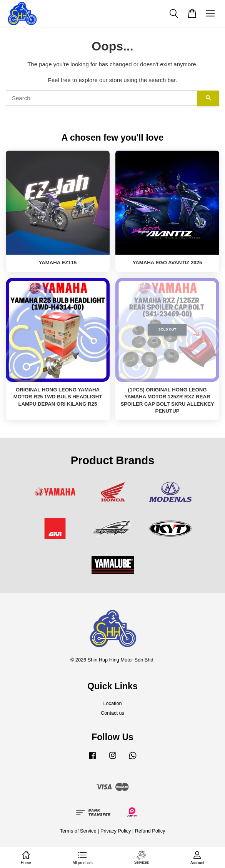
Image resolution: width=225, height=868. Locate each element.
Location (112, 703)
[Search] (102, 98)
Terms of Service (78, 831)
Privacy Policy (116, 831)
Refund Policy (150, 831)
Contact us (112, 713)
